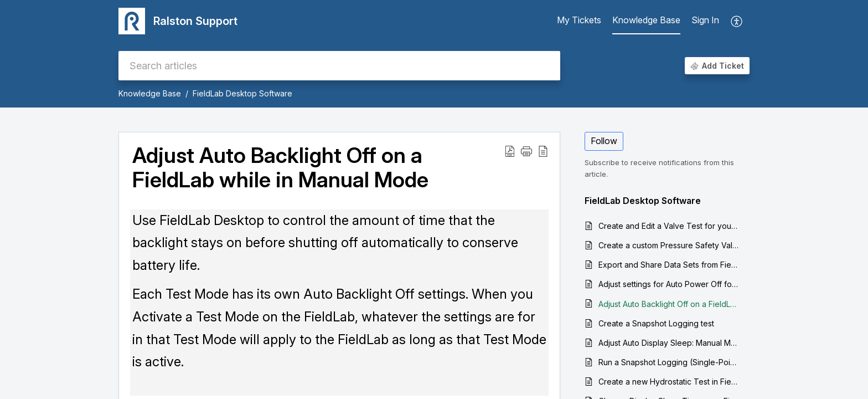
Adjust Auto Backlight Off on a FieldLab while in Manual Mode (280, 168)
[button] (526, 151)
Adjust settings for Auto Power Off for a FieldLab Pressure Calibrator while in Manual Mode (668, 284)
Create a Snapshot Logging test (656, 323)
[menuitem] (705, 21)
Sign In (705, 20)
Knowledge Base (150, 93)
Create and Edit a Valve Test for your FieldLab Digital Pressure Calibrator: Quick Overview (668, 226)
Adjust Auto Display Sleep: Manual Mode (668, 343)
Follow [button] (604, 141)
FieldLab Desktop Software (242, 93)
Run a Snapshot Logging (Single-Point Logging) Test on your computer (668, 362)
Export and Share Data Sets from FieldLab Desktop (668, 265)
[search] (339, 66)
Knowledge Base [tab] (646, 20)
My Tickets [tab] (579, 20)
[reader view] (543, 151)
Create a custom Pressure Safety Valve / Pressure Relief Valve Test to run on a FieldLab (668, 245)
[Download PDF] (510, 151)
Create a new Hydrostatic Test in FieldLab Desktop (668, 382)
